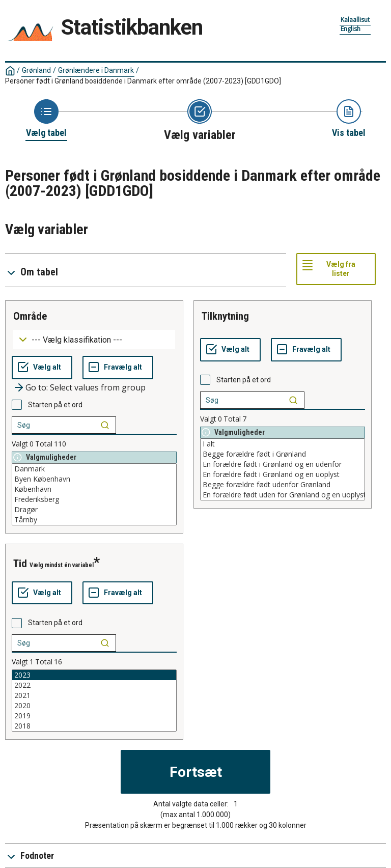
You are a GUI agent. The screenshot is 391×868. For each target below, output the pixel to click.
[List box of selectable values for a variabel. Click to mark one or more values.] (94, 494)
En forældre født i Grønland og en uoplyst (283, 474)
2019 (94, 716)
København (94, 489)
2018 (94, 726)
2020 (94, 706)
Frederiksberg (94, 499)
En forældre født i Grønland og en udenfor (283, 464)
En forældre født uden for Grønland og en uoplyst (283, 495)
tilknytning (225, 316)
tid (20, 564)
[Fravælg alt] (118, 368)
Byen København (94, 479)
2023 (94, 675)
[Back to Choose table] (46, 119)
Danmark (94, 469)
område (30, 316)
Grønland (36, 70)
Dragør (94, 510)
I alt (283, 444)
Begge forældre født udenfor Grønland (283, 485)
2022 (94, 685)
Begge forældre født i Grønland (283, 454)
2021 (94, 695)
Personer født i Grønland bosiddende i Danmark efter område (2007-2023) (143, 81)
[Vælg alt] (42, 368)
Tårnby (94, 520)
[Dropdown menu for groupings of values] (94, 340)
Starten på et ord (55, 405)
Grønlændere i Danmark (96, 70)
